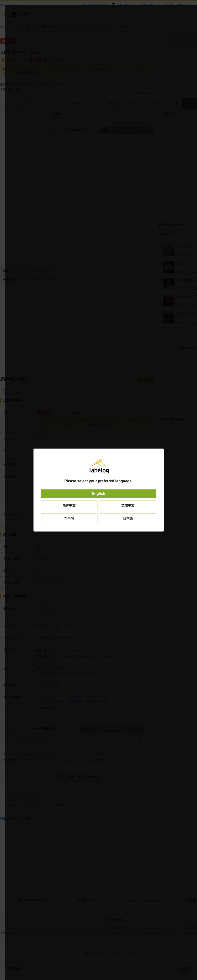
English (99, 494)
